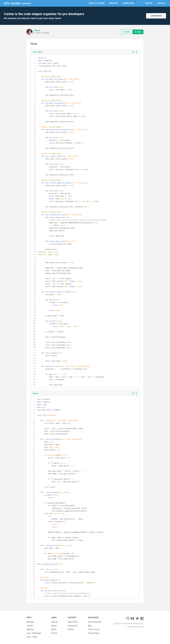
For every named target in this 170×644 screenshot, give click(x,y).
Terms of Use (94, 629)
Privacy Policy (94, 633)
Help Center (73, 622)
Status (71, 629)
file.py (35, 393)
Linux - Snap (32, 637)
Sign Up (161, 3)
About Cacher (97, 3)
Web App (114, 3)
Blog (90, 626)
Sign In (149, 3)
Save (138, 32)
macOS (30, 626)
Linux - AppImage (34, 633)
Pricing (54, 633)
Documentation (95, 622)
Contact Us (73, 626)
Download (128, 3)
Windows (30, 629)
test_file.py (38, 52)
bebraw (37, 30)
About (54, 629)
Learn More (156, 16)
